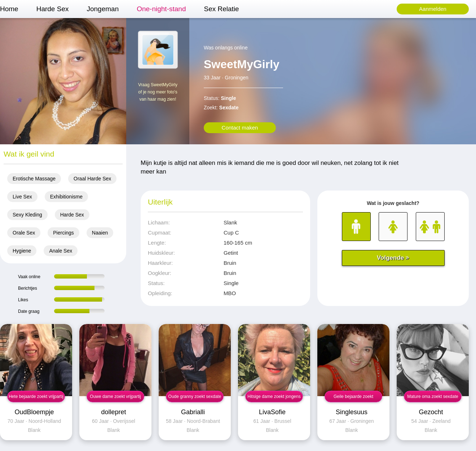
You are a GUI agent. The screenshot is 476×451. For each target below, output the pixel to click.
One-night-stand (161, 9)
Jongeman (103, 9)
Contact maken (240, 128)
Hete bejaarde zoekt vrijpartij (36, 397)
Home (9, 9)
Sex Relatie (221, 9)
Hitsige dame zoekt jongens (274, 397)
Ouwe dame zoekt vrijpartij (115, 397)
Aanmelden (433, 9)
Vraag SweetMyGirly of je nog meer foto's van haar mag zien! (158, 92)
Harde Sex (53, 9)
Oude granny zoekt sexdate (195, 397)
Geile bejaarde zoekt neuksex (353, 398)
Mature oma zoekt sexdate (433, 397)
